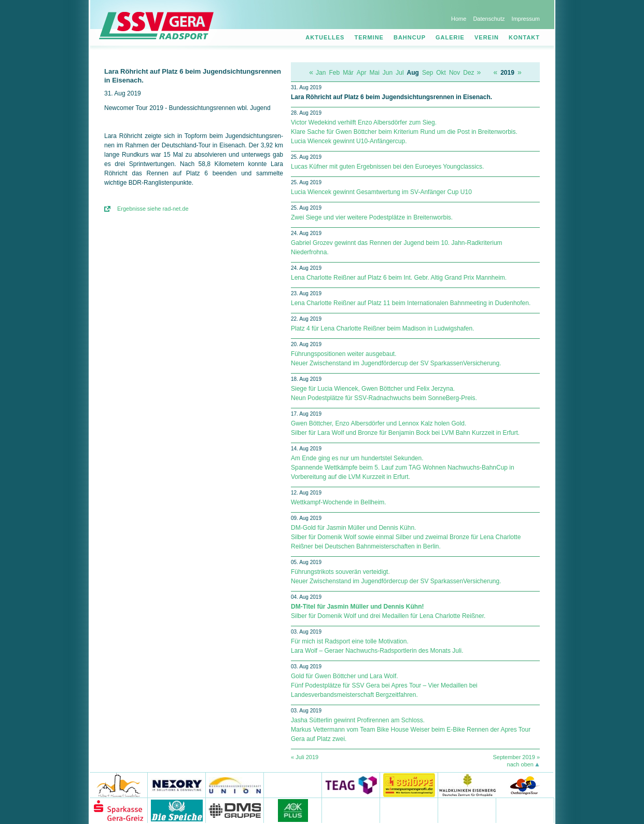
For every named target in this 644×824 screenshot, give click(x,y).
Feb (334, 73)
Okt (441, 73)
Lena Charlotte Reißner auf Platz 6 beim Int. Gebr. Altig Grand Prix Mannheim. (399, 278)
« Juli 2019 (305, 757)
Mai (375, 73)
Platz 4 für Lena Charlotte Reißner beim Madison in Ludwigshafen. (383, 328)
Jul (400, 73)
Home (459, 19)
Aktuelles (325, 37)
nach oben (520, 764)
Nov (454, 73)
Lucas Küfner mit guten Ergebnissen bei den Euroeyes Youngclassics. (387, 167)
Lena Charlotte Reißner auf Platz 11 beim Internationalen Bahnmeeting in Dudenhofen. (411, 303)
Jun (388, 73)
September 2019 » (516, 757)
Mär (348, 73)
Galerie (450, 37)
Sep (428, 73)
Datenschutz (489, 19)
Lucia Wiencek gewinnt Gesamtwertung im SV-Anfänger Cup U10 (381, 192)
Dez (468, 73)
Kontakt (524, 37)
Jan (321, 73)
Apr (362, 73)
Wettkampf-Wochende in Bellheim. (339, 502)
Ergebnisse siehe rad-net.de (153, 209)
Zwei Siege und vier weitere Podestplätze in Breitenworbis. (372, 217)
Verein (487, 37)
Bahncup (410, 37)
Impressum (526, 19)
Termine (369, 37)
